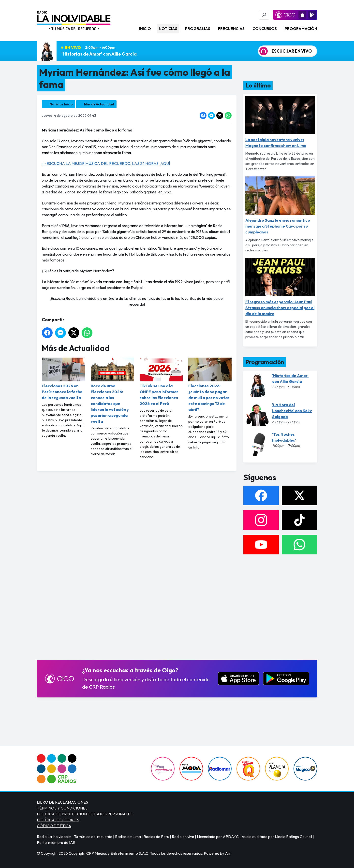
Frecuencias (231, 29)
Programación (301, 29)
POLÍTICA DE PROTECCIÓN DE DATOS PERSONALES (85, 814)
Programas (198, 29)
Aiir (228, 853)
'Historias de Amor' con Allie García (99, 54)
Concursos (265, 29)
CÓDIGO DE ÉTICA (54, 826)
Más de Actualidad (99, 104)
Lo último (258, 85)
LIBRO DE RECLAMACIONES (62, 802)
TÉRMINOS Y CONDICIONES (62, 808)
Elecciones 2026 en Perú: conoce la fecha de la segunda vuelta (63, 379)
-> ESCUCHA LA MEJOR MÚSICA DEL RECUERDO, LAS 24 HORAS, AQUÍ (106, 163)
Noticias (168, 29)
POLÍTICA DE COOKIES (58, 820)
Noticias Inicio (61, 104)
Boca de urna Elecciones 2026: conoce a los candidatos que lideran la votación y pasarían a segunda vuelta (112, 391)
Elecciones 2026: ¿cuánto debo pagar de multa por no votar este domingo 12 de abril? (210, 385)
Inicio (145, 29)
